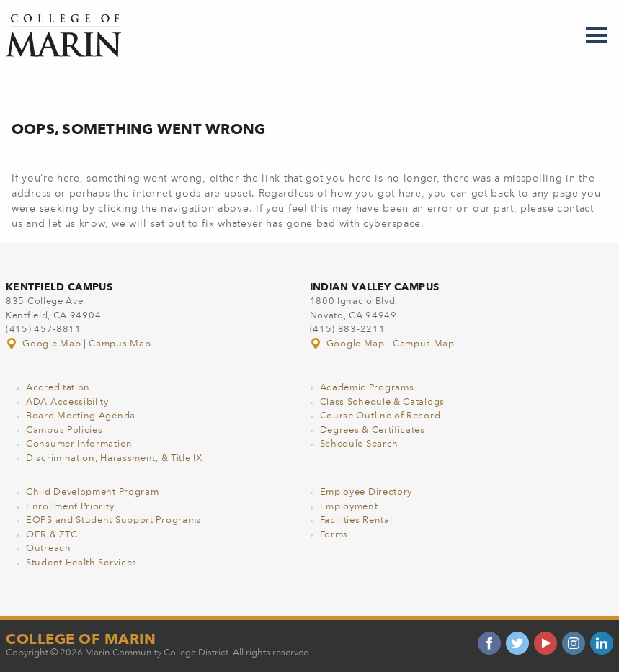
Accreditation (58, 388)
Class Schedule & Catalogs (383, 402)
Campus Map (120, 344)
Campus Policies (64, 430)
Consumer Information (79, 444)
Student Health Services (81, 563)
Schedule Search (360, 444)
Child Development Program (93, 492)
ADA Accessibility (67, 402)
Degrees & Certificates (373, 430)
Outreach (49, 548)
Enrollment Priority (70, 507)
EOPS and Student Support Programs (113, 520)
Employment (349, 507)
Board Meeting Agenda (81, 416)
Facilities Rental (356, 520)
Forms (334, 535)
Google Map (45, 344)
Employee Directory (366, 492)
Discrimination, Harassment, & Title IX (114, 458)
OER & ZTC (52, 535)
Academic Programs (367, 388)
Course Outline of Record (380, 416)
